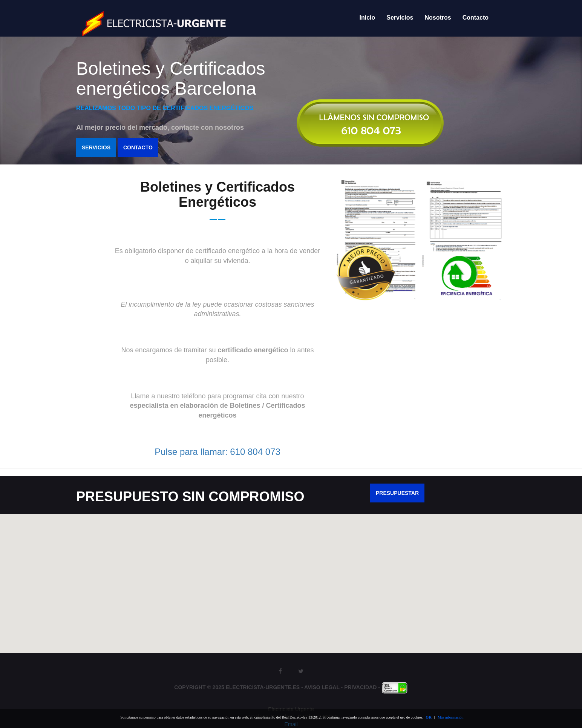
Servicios (400, 18)
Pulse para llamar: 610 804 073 (217, 452)
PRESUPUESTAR (397, 493)
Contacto (476, 18)
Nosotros (438, 18)
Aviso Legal (322, 687)
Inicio (368, 18)
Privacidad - (363, 687)
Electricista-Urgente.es (263, 687)
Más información (451, 717)
